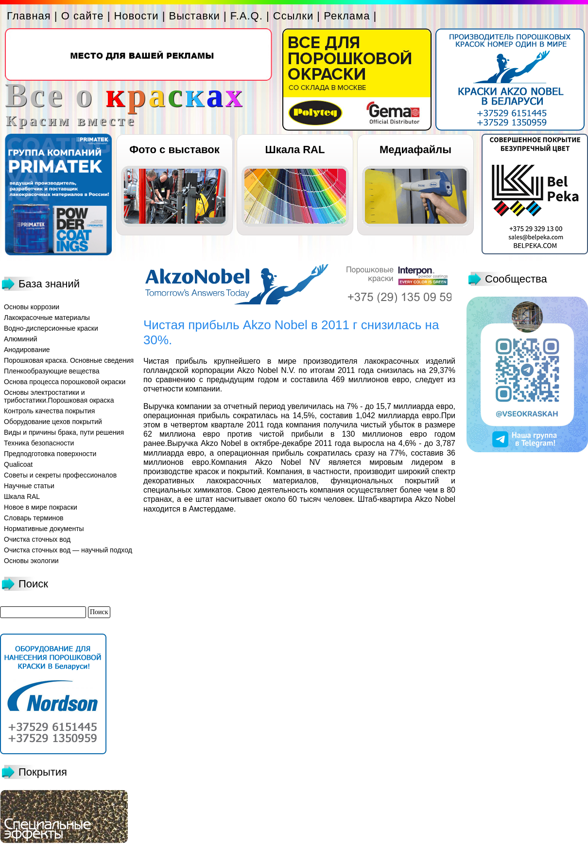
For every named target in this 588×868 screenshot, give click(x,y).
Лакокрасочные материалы (47, 318)
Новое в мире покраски (41, 507)
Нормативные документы (44, 529)
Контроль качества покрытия (49, 411)
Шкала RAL (295, 150)
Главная (29, 16)
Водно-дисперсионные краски (51, 328)
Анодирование (27, 350)
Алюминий (21, 339)
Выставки (195, 16)
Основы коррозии (32, 307)
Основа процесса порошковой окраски (65, 382)
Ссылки (293, 16)
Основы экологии (31, 561)
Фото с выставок (174, 150)
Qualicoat (18, 464)
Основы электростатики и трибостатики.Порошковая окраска (59, 396)
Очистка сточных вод (37, 539)
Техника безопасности (39, 443)
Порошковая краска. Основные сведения (69, 360)
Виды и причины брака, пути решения (64, 432)
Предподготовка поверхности (50, 454)
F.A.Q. (247, 16)
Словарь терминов (34, 518)
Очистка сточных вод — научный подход (68, 550)
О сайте (83, 16)
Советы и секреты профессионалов (60, 475)
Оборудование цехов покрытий (53, 422)
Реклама (347, 16)
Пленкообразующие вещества (52, 371)
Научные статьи (29, 486)
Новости (136, 16)
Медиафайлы (415, 150)
